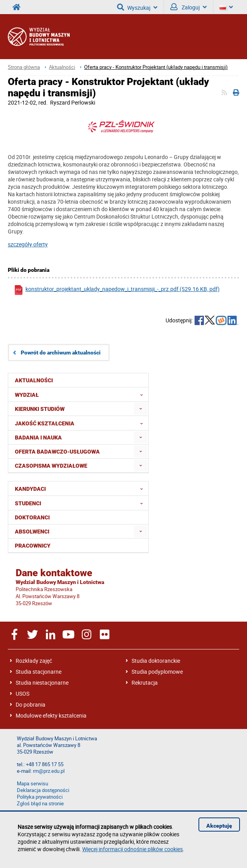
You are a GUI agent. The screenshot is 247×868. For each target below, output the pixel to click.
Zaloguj (188, 7)
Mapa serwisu (32, 784)
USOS (23, 693)
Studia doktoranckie (156, 661)
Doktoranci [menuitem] (32, 517)
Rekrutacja (145, 683)
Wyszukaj (137, 7)
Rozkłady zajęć (34, 661)
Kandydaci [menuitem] (81, 488)
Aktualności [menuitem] (34, 380)
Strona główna (24, 67)
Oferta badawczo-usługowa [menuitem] (57, 452)
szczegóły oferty (28, 244)
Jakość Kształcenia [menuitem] (81, 423)
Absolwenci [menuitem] (32, 532)
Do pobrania (31, 704)
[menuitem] (141, 409)
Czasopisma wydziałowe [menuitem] (51, 466)
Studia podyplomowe (157, 672)
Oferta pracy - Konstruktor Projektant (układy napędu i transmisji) (156, 67)
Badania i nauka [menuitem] (38, 438)
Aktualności (62, 67)
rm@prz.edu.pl (49, 771)
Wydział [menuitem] (81, 394)
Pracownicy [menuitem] (33, 546)
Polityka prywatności (40, 797)
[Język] (226, 7)
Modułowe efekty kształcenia (51, 715)
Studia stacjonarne (39, 672)
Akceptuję (219, 826)
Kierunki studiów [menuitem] (40, 409)
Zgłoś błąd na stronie (40, 804)
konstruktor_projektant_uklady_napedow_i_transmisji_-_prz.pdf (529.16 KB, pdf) (117, 290)
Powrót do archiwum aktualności (61, 353)
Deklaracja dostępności (43, 790)
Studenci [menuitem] (81, 503)
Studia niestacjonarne (42, 683)
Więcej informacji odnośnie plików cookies (133, 849)
